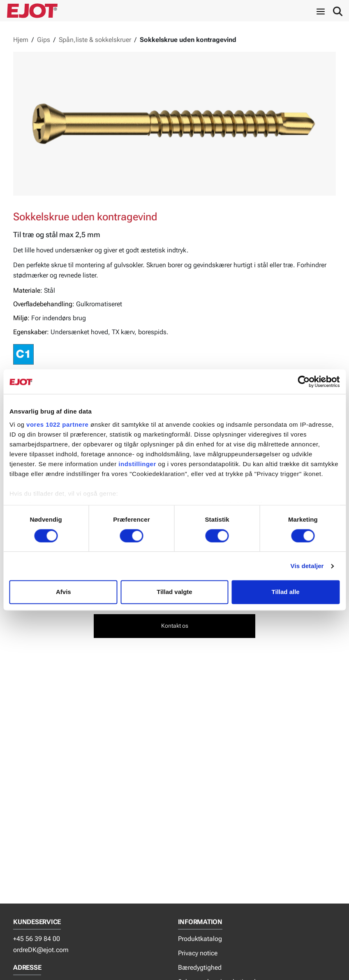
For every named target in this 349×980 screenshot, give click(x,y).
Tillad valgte (174, 592)
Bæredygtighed (200, 967)
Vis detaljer (307, 566)
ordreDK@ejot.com (41, 950)
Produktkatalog (200, 939)
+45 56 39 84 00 (37, 939)
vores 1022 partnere (57, 424)
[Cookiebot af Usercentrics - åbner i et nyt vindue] (304, 381)
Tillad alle (286, 592)
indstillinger (137, 464)
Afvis (64, 592)
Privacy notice (198, 953)
